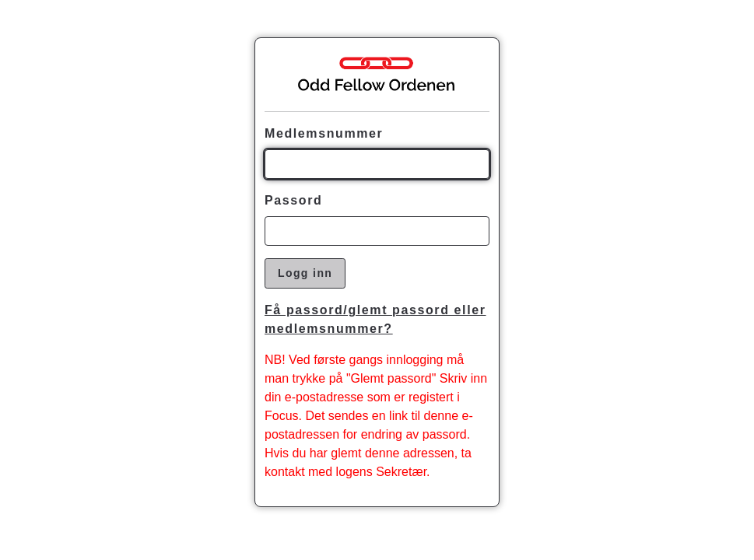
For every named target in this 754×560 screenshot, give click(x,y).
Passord (293, 200)
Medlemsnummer (324, 133)
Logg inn (305, 273)
